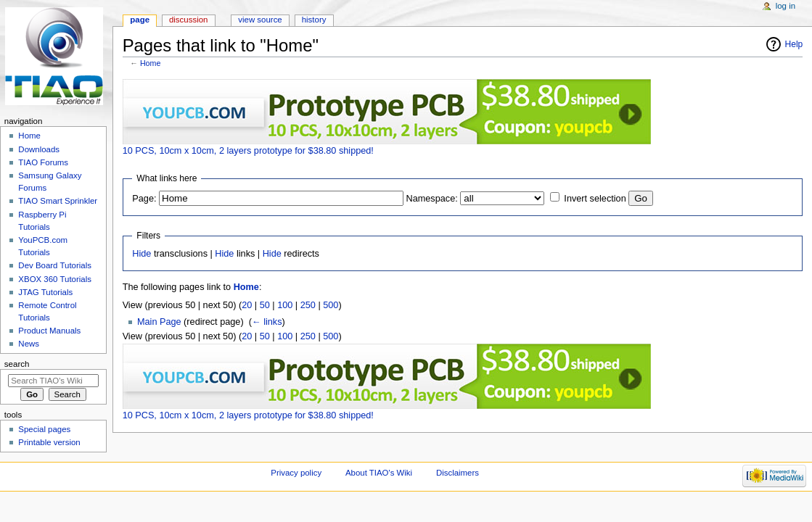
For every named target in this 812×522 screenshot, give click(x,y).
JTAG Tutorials (45, 292)
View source (260, 20)
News (29, 344)
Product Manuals (49, 331)
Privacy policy (296, 473)
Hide (142, 254)
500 (331, 305)
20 (247, 305)
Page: (144, 199)
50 (265, 305)
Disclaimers (458, 473)
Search (17, 364)
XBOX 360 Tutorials (55, 279)
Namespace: (432, 199)
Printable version (49, 442)
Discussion (188, 20)
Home (150, 63)
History (314, 20)
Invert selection (595, 199)
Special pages (44, 429)
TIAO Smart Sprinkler (58, 201)
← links (267, 322)
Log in (786, 6)
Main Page (159, 322)
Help (794, 44)
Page (140, 20)
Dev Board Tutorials (55, 265)
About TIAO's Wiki (379, 473)
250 (308, 305)
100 (285, 305)
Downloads (39, 149)
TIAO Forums (43, 162)
